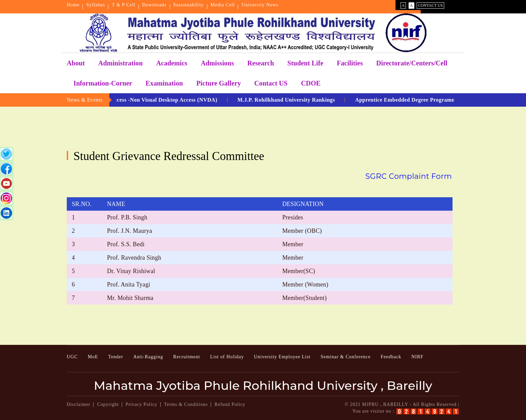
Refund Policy (230, 404)
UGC (72, 357)
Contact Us (430, 5)
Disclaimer (78, 404)
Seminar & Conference (346, 357)
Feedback (391, 357)
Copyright (108, 404)
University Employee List (282, 357)
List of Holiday (227, 357)
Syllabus (96, 5)
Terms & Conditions (186, 404)
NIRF (417, 357)
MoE (93, 357)
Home (73, 5)
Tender (116, 357)
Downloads (154, 5)
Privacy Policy (141, 404)
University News (260, 5)
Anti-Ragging (148, 357)
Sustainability (189, 5)
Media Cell (223, 5)
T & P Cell (123, 5)
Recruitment (187, 357)
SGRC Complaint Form (409, 176)
